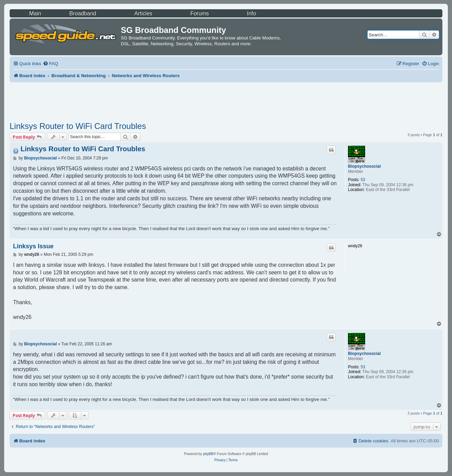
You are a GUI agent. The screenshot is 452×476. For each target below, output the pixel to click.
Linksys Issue (33, 246)
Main (35, 14)
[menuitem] (50, 64)
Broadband (83, 14)
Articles (143, 14)
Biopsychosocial (364, 166)
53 (363, 180)
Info (252, 14)
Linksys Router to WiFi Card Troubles (78, 126)
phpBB (208, 454)
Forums (200, 14)
